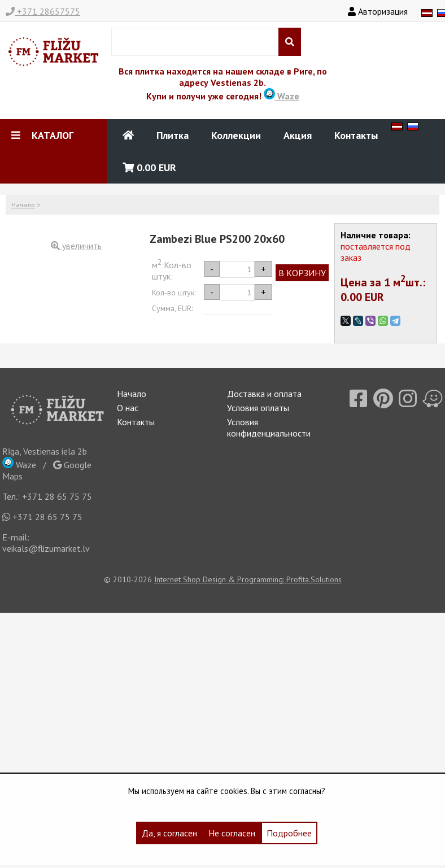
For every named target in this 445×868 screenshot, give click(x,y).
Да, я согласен (169, 833)
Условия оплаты (258, 408)
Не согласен (232, 833)
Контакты (356, 135)
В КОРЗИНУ (302, 273)
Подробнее (289, 833)
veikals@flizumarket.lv (46, 548)
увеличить (76, 246)
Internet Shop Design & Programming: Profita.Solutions (248, 579)
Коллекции (236, 135)
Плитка (173, 135)
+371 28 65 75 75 (57, 496)
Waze (282, 96)
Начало (23, 205)
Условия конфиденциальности (269, 428)
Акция (298, 135)
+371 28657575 (43, 11)
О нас (128, 408)
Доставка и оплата (264, 394)
